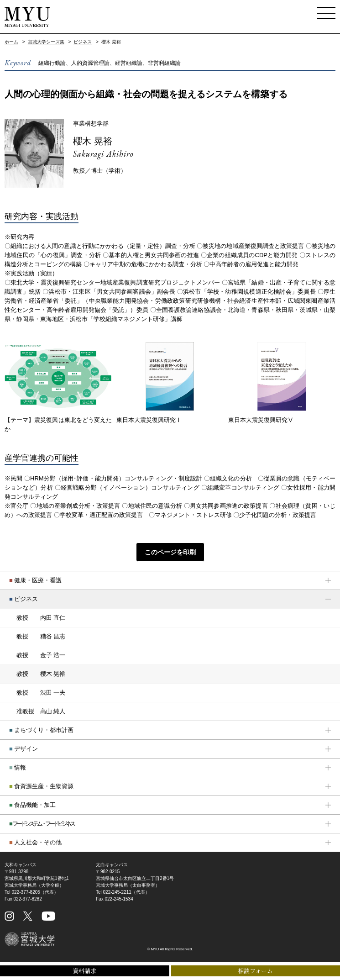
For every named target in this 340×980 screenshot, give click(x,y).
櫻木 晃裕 (93, 141)
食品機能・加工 (32, 805)
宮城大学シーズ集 (46, 42)
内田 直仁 (41, 618)
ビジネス (83, 42)
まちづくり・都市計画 (41, 730)
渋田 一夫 (41, 693)
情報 (18, 767)
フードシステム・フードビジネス (42, 824)
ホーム (11, 42)
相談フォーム (255, 971)
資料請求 (84, 971)
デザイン (24, 749)
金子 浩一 (41, 655)
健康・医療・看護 (35, 580)
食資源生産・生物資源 (41, 786)
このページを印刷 (170, 552)
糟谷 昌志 (41, 637)
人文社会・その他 (35, 842)
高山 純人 (41, 711)
